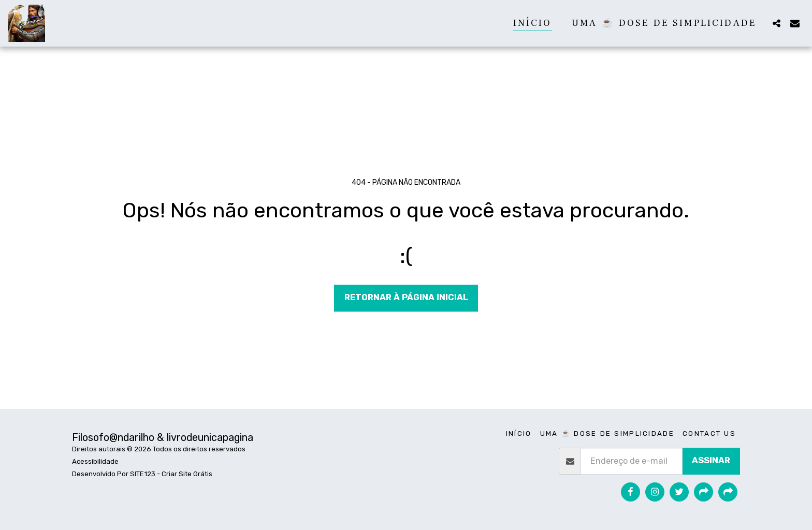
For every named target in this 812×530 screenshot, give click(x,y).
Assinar (711, 460)
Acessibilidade (95, 461)
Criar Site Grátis (187, 474)
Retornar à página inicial (406, 297)
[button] (776, 23)
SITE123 (143, 474)
